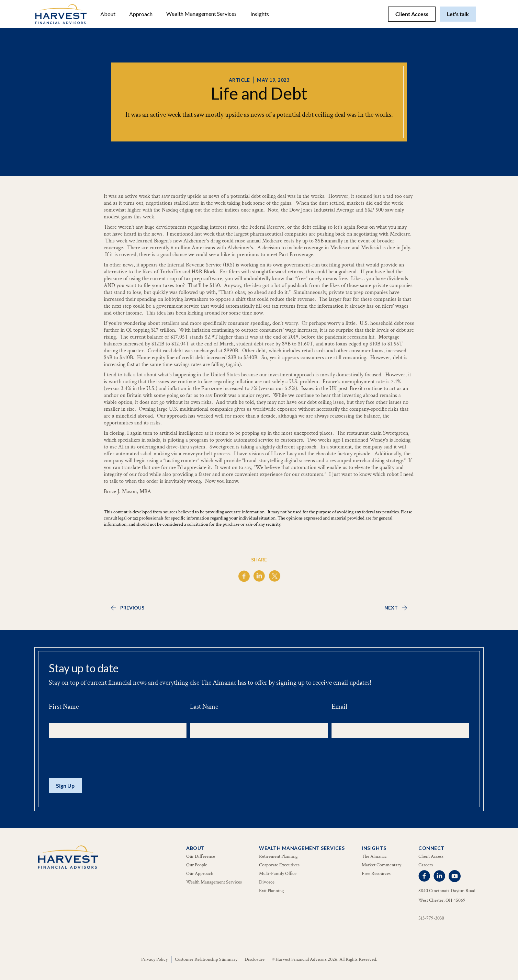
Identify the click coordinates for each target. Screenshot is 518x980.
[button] (108, 14)
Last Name (204, 707)
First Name (64, 707)
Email (339, 707)
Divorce (267, 882)
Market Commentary (381, 865)
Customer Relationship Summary (206, 959)
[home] (61, 14)
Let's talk (458, 14)
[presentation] (101, 759)
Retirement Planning (278, 856)
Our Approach (200, 874)
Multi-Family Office (278, 874)
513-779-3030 (431, 918)
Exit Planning (271, 891)
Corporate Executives (279, 865)
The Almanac (374, 856)
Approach (141, 14)
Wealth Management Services (201, 14)
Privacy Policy (154, 959)
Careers (426, 865)
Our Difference (201, 856)
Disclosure (255, 959)
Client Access (412, 14)
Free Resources (376, 874)
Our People (197, 865)
